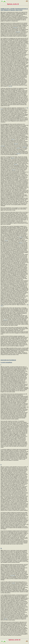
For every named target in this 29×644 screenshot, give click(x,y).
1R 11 (14, 583)
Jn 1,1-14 (5, 320)
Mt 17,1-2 (18, 32)
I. (1, 365)
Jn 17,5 (10, 86)
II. (1, 465)
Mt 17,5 (16, 164)
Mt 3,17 (21, 243)
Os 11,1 (6, 241)
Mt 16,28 (15, 27)
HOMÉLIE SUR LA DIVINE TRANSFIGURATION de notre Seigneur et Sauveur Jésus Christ (14, 9)
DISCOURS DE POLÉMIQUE (8, 360)
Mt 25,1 (6, 619)
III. (1, 548)
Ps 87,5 (18, 148)
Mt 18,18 (19, 154)
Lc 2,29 (21, 237)
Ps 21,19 (16, 144)
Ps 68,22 (25, 147)
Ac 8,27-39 (13, 575)
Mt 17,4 (13, 139)
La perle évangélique (6, 362)
